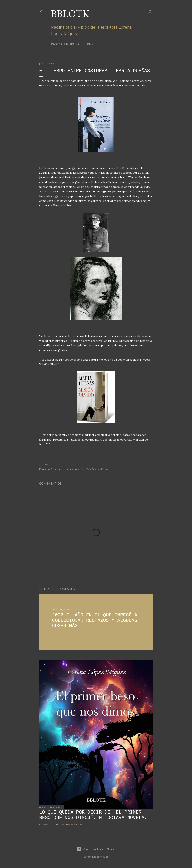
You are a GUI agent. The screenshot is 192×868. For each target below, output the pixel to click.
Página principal (66, 44)
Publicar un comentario (68, 825)
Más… (91, 44)
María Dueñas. (88, 469)
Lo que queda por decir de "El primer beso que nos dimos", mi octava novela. (93, 815)
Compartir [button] (45, 464)
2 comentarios (75, 633)
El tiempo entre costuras (65, 469)
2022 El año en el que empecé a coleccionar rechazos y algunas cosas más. (95, 620)
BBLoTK (70, 13)
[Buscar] (150, 11)
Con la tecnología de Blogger (96, 849)
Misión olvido (105, 469)
